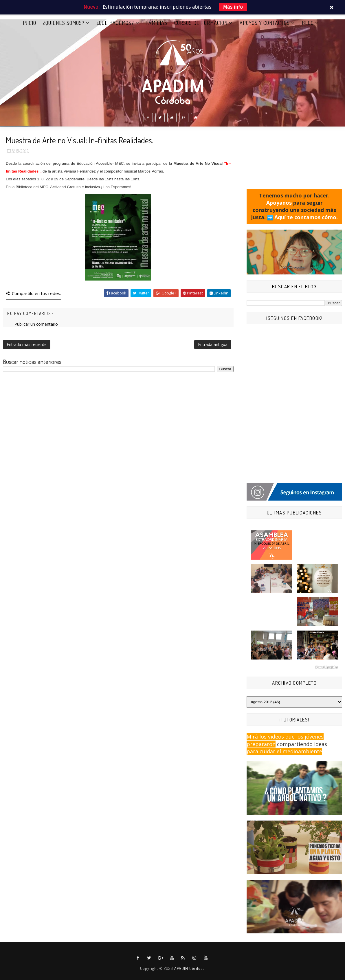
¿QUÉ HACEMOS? (115, 23)
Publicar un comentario (36, 324)
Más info (233, 7)
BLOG (308, 23)
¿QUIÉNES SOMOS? (64, 23)
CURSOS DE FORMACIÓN (201, 23)
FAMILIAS (157, 23)
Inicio (30, 23)
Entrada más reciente (27, 344)
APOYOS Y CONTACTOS (265, 23)
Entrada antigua (213, 344)
